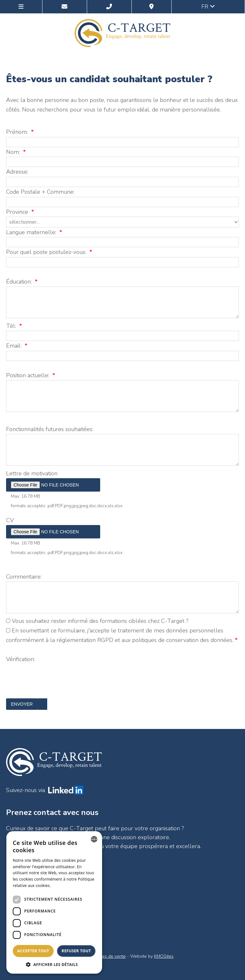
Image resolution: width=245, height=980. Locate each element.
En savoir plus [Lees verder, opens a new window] (65, 886)
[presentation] (55, 686)
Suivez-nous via (45, 790)
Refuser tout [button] (76, 951)
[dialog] (54, 902)
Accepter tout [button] (33, 951)
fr (208, 7)
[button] (54, 964)
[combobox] (94, 839)
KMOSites (164, 956)
